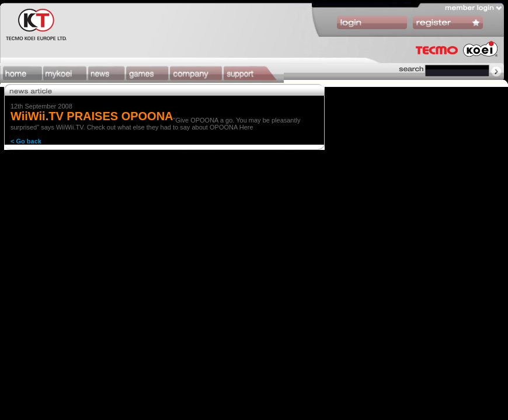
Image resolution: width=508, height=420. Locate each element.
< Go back (26, 141)
